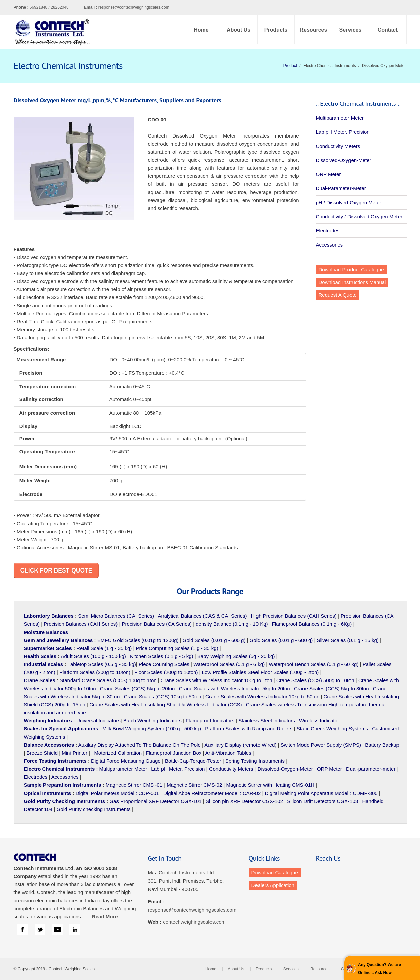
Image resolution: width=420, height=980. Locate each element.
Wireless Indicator (319, 721)
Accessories (330, 245)
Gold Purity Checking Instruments (65, 801)
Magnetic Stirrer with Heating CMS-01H (270, 785)
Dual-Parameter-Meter (341, 188)
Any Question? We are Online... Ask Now (379, 969)
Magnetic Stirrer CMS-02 (194, 785)
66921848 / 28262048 (64, 7)
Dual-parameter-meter (371, 769)
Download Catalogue (275, 873)
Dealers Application (273, 885)
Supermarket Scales (48, 648)
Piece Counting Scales (164, 664)
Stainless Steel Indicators (267, 721)
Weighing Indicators (48, 721)
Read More (105, 916)
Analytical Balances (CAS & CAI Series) (202, 616)
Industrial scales (44, 664)
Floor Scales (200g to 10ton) (166, 672)
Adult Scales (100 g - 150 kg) (93, 656)
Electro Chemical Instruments (59, 769)
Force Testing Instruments (55, 761)
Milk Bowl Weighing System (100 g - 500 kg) (152, 729)
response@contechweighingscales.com (134, 7)
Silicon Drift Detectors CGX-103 (322, 801)
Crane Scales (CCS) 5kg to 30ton (332, 688)
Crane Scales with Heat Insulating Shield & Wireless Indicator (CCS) (166, 704)
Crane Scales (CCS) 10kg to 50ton (163, 696)
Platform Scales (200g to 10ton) (95, 672)
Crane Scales (40, 680)
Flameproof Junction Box (174, 753)
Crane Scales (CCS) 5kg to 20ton (137, 688)
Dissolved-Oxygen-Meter (344, 160)
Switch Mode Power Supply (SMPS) (321, 745)
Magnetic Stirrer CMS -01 (134, 785)
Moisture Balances (46, 632)
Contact (388, 30)
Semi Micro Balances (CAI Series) (116, 616)
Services (351, 30)
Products (276, 30)
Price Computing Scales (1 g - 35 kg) (177, 648)
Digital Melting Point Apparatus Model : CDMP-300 (321, 793)
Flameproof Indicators (210, 721)
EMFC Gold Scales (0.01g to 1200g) (138, 640)
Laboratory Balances (49, 616)
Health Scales (40, 656)
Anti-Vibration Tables (228, 753)
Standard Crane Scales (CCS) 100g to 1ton (109, 680)
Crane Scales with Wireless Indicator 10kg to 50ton (262, 696)
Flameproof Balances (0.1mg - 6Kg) (312, 624)
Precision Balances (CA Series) (157, 624)
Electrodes (328, 231)
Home (201, 30)
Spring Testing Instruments (255, 761)
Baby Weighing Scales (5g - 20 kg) (236, 656)
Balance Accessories (49, 745)
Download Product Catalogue (351, 269)
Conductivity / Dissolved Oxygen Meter (359, 216)
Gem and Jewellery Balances (58, 640)
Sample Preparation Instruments (63, 785)
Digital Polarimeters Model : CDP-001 (117, 793)
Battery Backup (382, 745)
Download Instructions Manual (352, 282)
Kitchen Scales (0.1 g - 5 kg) (161, 656)
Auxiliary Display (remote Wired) (240, 745)
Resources (314, 30)
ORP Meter (329, 174)
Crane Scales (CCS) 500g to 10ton (315, 680)
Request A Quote (338, 295)
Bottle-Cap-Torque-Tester (193, 761)
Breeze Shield (42, 753)
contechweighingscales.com (194, 922)
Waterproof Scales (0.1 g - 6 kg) (229, 664)
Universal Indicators (98, 721)
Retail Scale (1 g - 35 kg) (104, 648)
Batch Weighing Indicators (152, 721)
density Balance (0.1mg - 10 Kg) (232, 624)
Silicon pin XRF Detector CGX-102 (244, 801)
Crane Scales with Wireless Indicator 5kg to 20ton (235, 688)
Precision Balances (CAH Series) (81, 624)
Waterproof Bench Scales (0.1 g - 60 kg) (313, 664)
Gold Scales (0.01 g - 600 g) (214, 640)
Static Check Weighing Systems (332, 729)
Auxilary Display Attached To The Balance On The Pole (139, 745)
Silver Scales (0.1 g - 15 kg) (348, 640)
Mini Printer (75, 753)
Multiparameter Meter (340, 118)
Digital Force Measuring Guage (126, 761)
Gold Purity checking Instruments (94, 809)
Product (290, 66)
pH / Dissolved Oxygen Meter (349, 202)
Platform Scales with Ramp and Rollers (249, 729)
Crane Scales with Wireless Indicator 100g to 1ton (217, 680)
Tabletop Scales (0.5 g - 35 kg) (102, 664)
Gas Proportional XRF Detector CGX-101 (155, 801)
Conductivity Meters (338, 146)
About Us (239, 30)
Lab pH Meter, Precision (343, 132)
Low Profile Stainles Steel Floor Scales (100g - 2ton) (261, 672)
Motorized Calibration (118, 753)
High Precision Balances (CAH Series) (294, 616)
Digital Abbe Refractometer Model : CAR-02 (212, 793)
